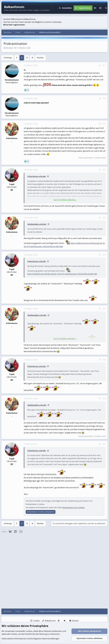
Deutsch (74, 621)
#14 (104, 170)
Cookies (35, 621)
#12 (104, 98)
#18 (104, 360)
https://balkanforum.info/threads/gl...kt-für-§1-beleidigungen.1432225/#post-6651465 (62, 274)
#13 (104, 124)
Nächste (40, 58)
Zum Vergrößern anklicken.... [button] (65, 200)
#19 (104, 399)
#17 (104, 309)
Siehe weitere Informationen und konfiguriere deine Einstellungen (30, 639)
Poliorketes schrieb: (37, 176)
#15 (104, 218)
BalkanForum (49, 621)
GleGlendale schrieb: (37, 224)
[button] (100, 8)
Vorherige (8, 58)
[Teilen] (100, 65)
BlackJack (9, 48)
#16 (104, 255)
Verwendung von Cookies (73, 507)
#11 (104, 65)
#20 (104, 444)
